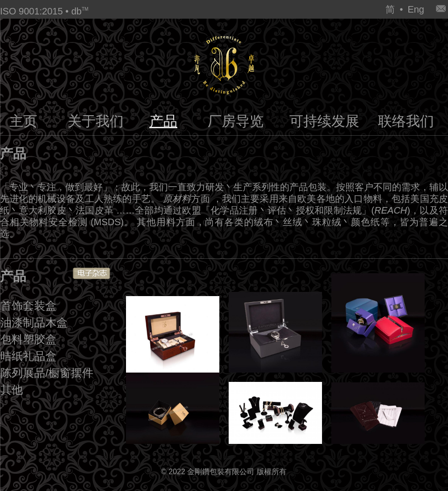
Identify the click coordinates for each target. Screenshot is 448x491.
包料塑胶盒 (28, 339)
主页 (23, 121)
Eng (416, 9)
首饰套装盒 (28, 306)
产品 (163, 121)
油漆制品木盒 (34, 322)
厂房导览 (236, 121)
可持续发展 (324, 121)
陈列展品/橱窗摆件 (47, 373)
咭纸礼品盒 (28, 356)
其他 (12, 390)
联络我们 (406, 121)
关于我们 (96, 121)
